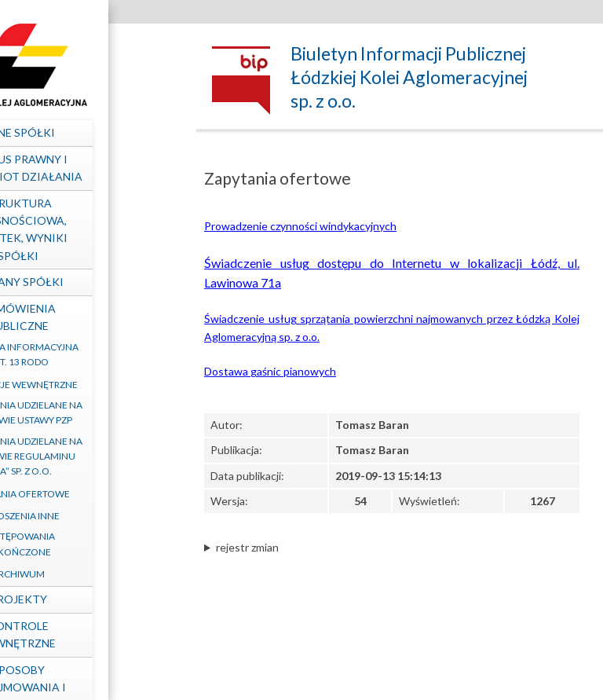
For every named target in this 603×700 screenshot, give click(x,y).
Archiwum (91, 574)
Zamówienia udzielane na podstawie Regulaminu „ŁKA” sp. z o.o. (91, 456)
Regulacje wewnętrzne (90, 385)
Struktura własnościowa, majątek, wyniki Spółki (91, 229)
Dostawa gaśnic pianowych (270, 371)
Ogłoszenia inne (90, 516)
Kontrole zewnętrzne (91, 634)
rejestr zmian (247, 547)
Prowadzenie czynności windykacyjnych (300, 226)
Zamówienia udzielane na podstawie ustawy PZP (91, 412)
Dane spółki (91, 132)
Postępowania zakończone (91, 544)
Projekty (91, 599)
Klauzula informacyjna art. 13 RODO (90, 354)
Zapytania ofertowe (91, 494)
